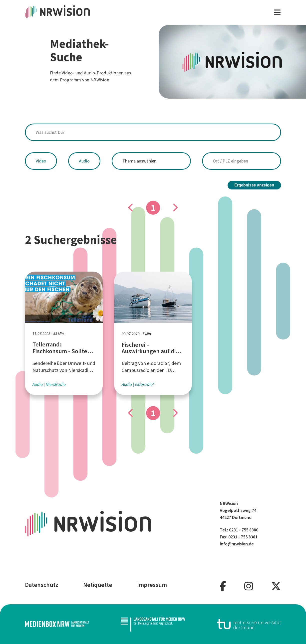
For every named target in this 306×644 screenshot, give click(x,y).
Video (41, 161)
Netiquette (98, 585)
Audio (84, 161)
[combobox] (153, 132)
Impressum (152, 585)
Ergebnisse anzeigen (254, 185)
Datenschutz (42, 585)
